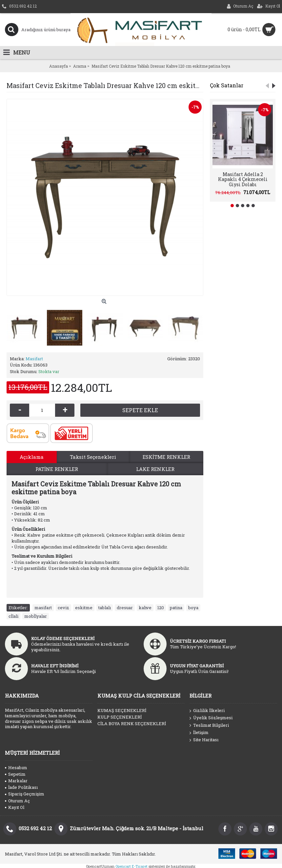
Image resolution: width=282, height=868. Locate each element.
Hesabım (16, 768)
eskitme (84, 608)
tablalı (105, 608)
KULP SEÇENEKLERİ (120, 717)
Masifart (34, 359)
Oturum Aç (17, 801)
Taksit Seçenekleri (93, 457)
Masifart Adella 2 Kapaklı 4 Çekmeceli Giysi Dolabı (243, 179)
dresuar (125, 608)
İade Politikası (21, 787)
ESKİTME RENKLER (166, 457)
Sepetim (15, 774)
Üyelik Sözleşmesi (211, 718)
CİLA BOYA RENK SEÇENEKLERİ (132, 723)
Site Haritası (204, 740)
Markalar (16, 781)
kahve (145, 608)
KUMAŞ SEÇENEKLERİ (122, 710)
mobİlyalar (36, 616)
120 (161, 608)
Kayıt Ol (15, 807)
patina (176, 608)
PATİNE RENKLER (57, 469)
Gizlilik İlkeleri (207, 711)
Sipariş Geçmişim (25, 794)
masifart (43, 608)
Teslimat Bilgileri (209, 725)
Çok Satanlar (227, 85)
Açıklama (32, 457)
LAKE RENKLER (155, 469)
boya (193, 608)
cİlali (13, 616)
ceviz (63, 608)
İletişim (199, 733)
